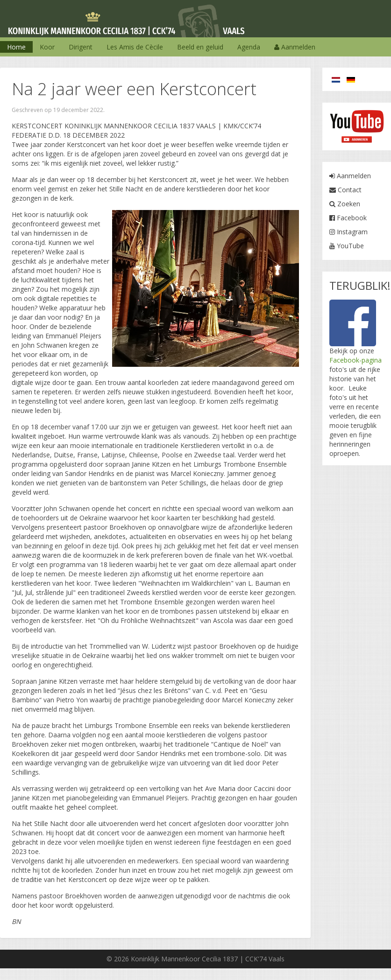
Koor (47, 47)
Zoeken (345, 204)
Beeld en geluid (200, 47)
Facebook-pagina (355, 360)
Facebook (348, 218)
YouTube (347, 246)
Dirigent (81, 47)
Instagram (348, 232)
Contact (345, 190)
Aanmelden (295, 47)
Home (16, 47)
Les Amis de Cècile (135, 47)
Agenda (249, 47)
